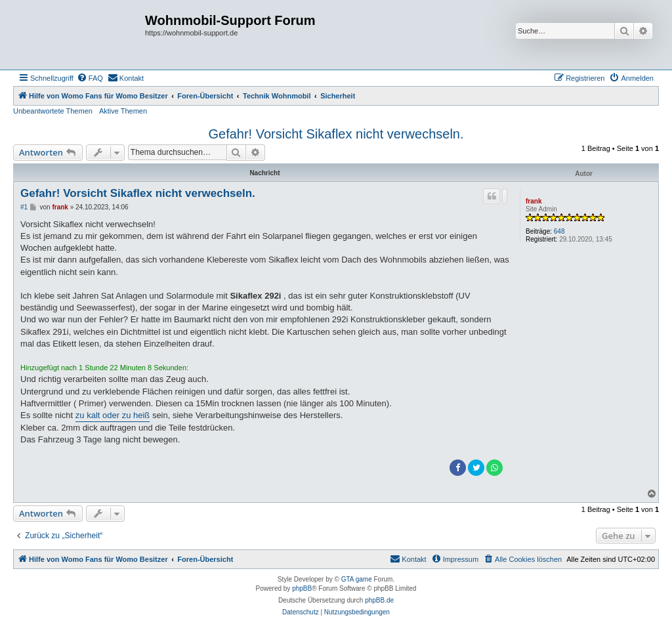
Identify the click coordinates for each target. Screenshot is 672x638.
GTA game (357, 579)
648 (559, 231)
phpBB (302, 588)
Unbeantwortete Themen (53, 111)
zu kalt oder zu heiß (113, 415)
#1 (24, 207)
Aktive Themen (123, 111)
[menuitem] (90, 78)
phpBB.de (379, 600)
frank (534, 201)
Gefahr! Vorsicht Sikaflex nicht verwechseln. (336, 134)
